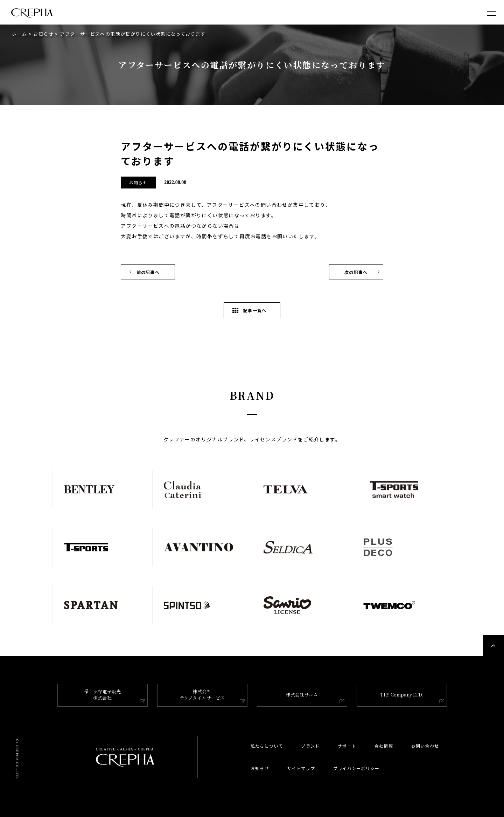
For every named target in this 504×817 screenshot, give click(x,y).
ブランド (310, 746)
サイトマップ (301, 768)
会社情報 (384, 746)
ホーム (19, 34)
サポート (347, 746)
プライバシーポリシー (356, 768)
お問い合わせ (425, 746)
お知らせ (43, 34)
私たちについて (267, 746)
